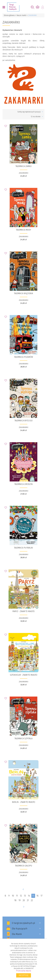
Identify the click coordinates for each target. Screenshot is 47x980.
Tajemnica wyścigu (24, 421)
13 (25, 896)
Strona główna (9, 15)
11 (17, 896)
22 (32, 900)
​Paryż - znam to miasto (23, 611)
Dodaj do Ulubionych (6, 127)
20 (24, 900)
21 (28, 900)
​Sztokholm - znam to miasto (24, 675)
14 (29, 896)
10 (13, 896)
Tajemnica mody (24, 230)
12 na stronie (37, 117)
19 (20, 900)
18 (15, 900)
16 (37, 896)
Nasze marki (21, 15)
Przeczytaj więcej (23, 971)
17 (42, 896)
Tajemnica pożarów (24, 357)
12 (21, 896)
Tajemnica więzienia (23, 293)
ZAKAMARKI (24, 173)
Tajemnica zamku (24, 166)
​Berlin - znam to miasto (24, 802)
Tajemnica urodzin (23, 484)
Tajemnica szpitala (23, 739)
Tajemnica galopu (24, 866)
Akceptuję (24, 975)
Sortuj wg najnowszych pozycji (30, 112)
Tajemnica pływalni (23, 548)
